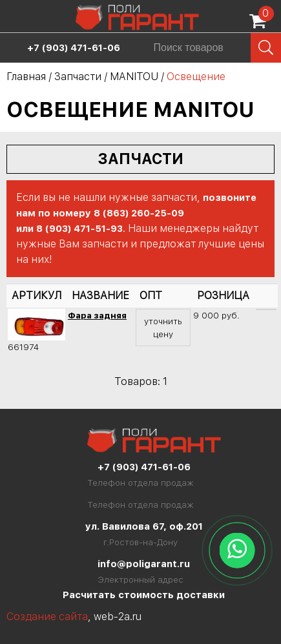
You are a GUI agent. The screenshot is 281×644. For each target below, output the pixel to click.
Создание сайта (47, 617)
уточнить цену (163, 327)
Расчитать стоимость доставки (144, 595)
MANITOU (134, 77)
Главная (26, 77)
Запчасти (78, 77)
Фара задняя (97, 315)
